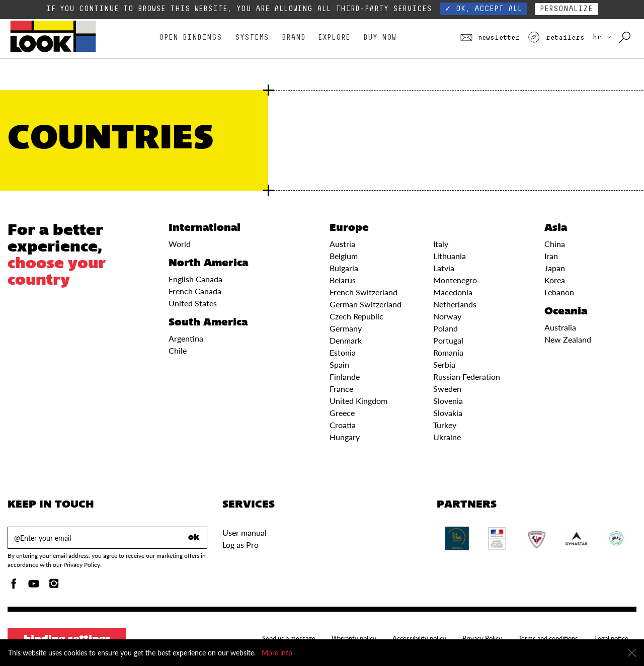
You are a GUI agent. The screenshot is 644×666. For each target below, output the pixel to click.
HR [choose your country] (602, 37)
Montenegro (455, 280)
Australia (560, 327)
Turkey (445, 425)
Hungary (345, 437)
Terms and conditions (548, 638)
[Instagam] (54, 586)
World (180, 244)
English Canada (195, 279)
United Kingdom (358, 401)
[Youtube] (34, 586)
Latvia (444, 268)
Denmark (346, 340)
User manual (245, 532)
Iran (551, 256)
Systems (252, 37)
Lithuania (450, 256)
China (555, 244)
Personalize (566, 9)
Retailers (556, 38)
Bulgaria (344, 268)
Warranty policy (354, 638)
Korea (555, 280)
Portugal (448, 340)
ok (194, 538)
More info (277, 653)
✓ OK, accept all (484, 9)
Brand (294, 37)
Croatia (343, 425)
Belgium (344, 256)
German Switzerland (366, 304)
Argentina (186, 338)
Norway (447, 316)
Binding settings (67, 640)
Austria (342, 244)
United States (193, 303)
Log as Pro (240, 545)
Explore (334, 37)
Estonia (343, 352)
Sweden (447, 389)
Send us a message (289, 638)
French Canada (195, 291)
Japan (555, 268)
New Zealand (568, 339)
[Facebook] (14, 586)
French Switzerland (364, 292)
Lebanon (559, 292)
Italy (441, 244)
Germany (346, 328)
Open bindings (190, 37)
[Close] (632, 653)
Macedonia (453, 292)
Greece (342, 413)
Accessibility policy (419, 638)
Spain (339, 364)
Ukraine (447, 437)
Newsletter (490, 38)
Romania (448, 352)
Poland (446, 328)
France (341, 389)
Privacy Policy (482, 638)
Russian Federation (467, 377)
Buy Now (380, 37)
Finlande (345, 377)
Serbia (444, 364)
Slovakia (448, 413)
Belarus (343, 280)
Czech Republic (356, 316)
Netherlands (455, 304)
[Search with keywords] (626, 38)
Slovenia (448, 401)
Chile (178, 350)
